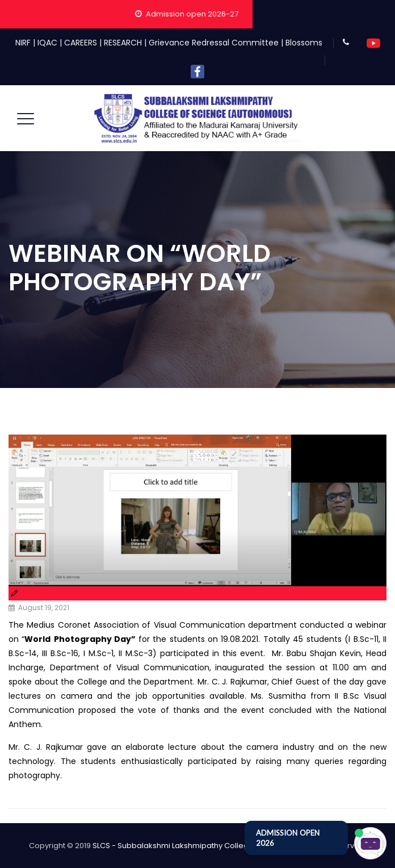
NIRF (23, 43)
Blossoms (304, 43)
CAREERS (81, 43)
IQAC (47, 43)
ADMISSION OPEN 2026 (288, 838)
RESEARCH (123, 43)
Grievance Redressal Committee (214, 43)
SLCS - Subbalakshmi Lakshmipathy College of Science (194, 846)
